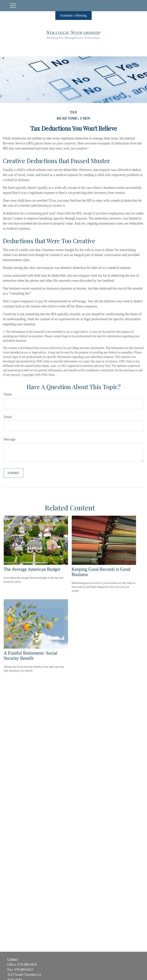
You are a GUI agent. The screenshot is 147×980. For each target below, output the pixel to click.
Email (8, 417)
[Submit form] (14, 473)
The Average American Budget (32, 569)
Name (8, 394)
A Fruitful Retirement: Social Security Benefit (31, 656)
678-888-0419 (27, 965)
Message (10, 439)
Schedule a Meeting (73, 15)
